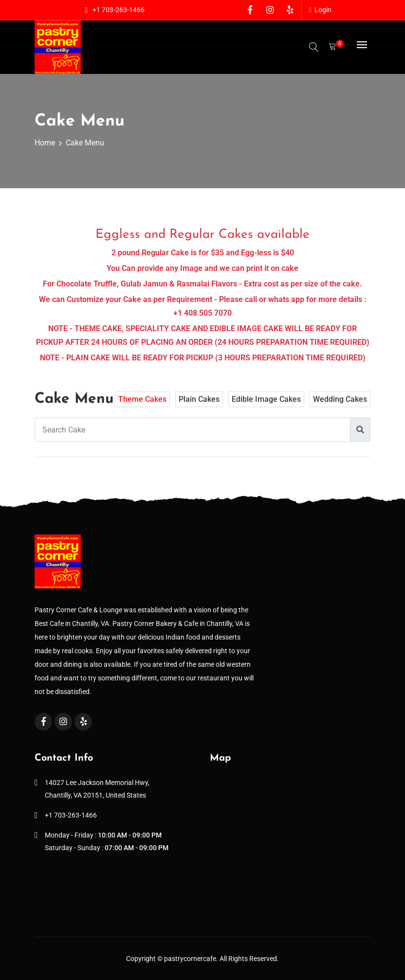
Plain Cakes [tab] (199, 405)
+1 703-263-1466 (119, 10)
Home (45, 143)
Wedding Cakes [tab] (340, 405)
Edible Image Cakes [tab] (266, 405)
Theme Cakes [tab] (142, 405)
